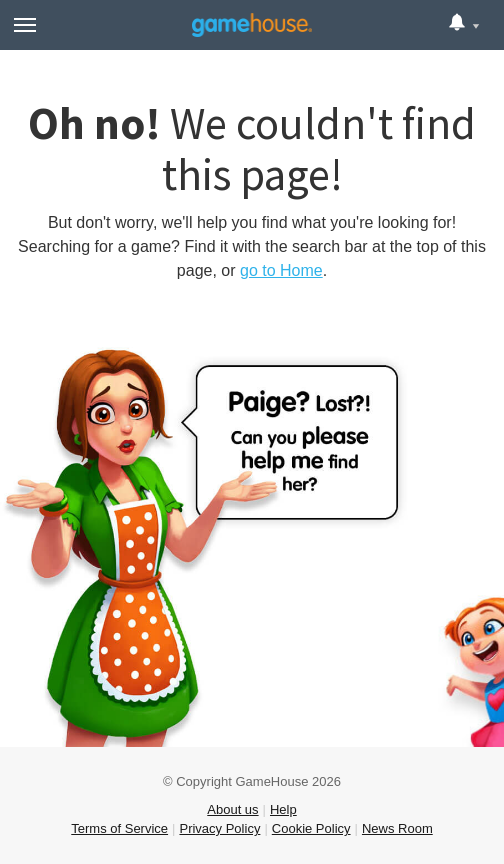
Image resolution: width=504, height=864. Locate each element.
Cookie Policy (311, 828)
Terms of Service (119, 828)
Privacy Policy (219, 828)
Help (283, 809)
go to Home (281, 270)
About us (232, 809)
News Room (397, 828)
